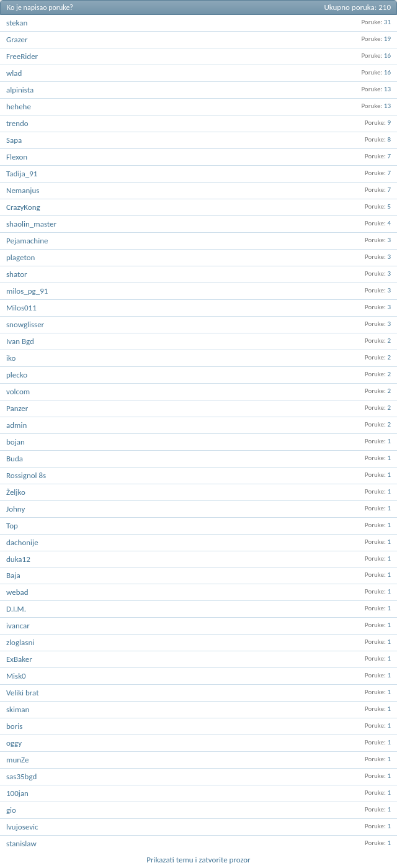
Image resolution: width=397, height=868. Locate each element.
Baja (13, 575)
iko (11, 358)
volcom (18, 391)
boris (14, 726)
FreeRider (22, 56)
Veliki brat (23, 693)
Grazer (17, 39)
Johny (16, 509)
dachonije (22, 542)
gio (11, 810)
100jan (17, 793)
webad (17, 592)
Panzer (17, 408)
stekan (17, 23)
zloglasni (20, 642)
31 (387, 22)
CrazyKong (23, 207)
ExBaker (19, 659)
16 (387, 56)
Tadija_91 (22, 174)
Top (12, 526)
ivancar (18, 626)
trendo (17, 123)
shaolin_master (31, 224)
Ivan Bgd (20, 341)
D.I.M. (16, 609)
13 (387, 89)
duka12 (18, 559)
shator (17, 274)
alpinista (20, 90)
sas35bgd (21, 776)
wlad (14, 73)
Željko (16, 492)
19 (387, 39)
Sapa (14, 140)
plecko (17, 375)
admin (16, 425)
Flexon (17, 157)
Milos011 (21, 308)
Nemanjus (23, 190)
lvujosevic (22, 827)
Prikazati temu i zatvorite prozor (198, 860)
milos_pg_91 (27, 291)
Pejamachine (27, 241)
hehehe (19, 106)
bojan (16, 442)
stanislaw (21, 843)
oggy (14, 743)
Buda (15, 459)
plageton (20, 257)
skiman (18, 709)
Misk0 (16, 676)
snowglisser (25, 324)
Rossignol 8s (26, 475)
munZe (17, 760)
